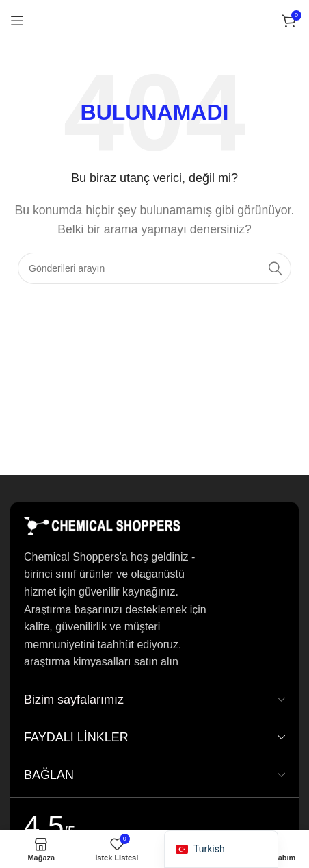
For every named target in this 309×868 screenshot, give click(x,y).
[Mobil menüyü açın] (17, 21)
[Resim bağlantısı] (103, 525)
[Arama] (154, 268)
